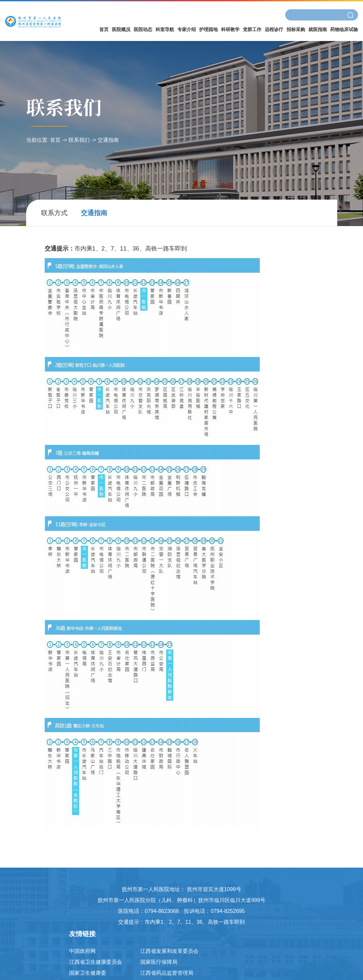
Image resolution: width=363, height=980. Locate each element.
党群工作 (252, 29)
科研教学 (230, 29)
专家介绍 (187, 29)
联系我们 (79, 140)
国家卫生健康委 (88, 973)
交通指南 (108, 140)
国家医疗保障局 (159, 962)
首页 (104, 29)
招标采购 (296, 29)
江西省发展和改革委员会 (169, 951)
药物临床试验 (344, 29)
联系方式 (54, 213)
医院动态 (143, 29)
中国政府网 (82, 951)
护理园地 (208, 29)
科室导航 (165, 29)
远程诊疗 (274, 29)
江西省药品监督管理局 (167, 973)
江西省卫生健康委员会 (96, 962)
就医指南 (318, 29)
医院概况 (121, 29)
